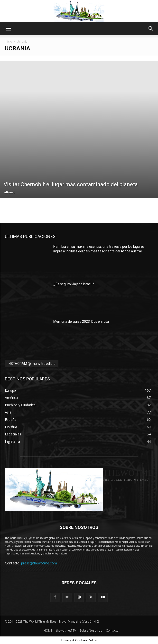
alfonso (10, 192)
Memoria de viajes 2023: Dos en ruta (81, 322)
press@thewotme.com (39, 563)
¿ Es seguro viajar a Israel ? (74, 284)
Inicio (9, 41)
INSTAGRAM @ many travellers (32, 364)
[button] (8, 29)
